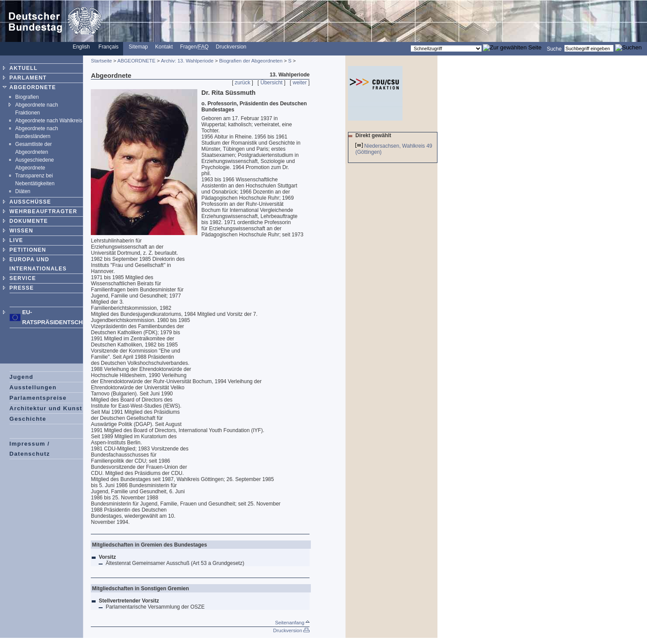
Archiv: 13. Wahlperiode (188, 61)
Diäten (23, 191)
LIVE (16, 240)
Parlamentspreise (38, 398)
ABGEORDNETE (33, 87)
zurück (243, 83)
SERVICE (23, 278)
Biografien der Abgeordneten (251, 61)
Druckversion (231, 47)
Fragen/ (194, 47)
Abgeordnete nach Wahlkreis (49, 121)
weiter (300, 83)
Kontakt (164, 47)
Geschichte (28, 419)
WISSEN (22, 231)
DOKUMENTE (29, 221)
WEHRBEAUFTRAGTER (43, 211)
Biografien (27, 97)
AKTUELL (24, 68)
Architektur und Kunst (46, 408)
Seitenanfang (292, 623)
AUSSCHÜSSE (30, 202)
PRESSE (22, 288)
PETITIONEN (28, 250)
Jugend (22, 377)
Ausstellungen (33, 387)
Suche (554, 48)
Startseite (101, 61)
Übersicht (272, 83)
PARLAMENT (28, 78)
